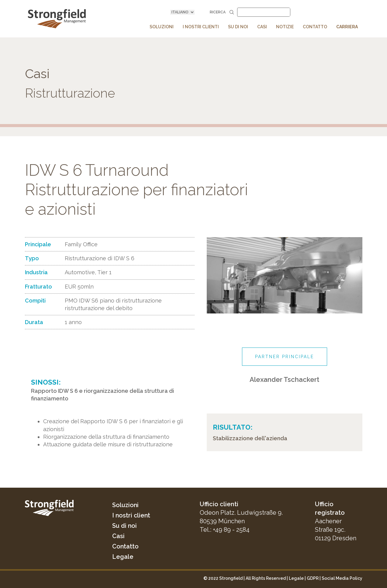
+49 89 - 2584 (231, 530)
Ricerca (222, 12)
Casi (118, 536)
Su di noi (125, 526)
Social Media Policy (342, 578)
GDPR (313, 578)
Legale (123, 557)
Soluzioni (126, 505)
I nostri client (132, 515)
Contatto (126, 546)
